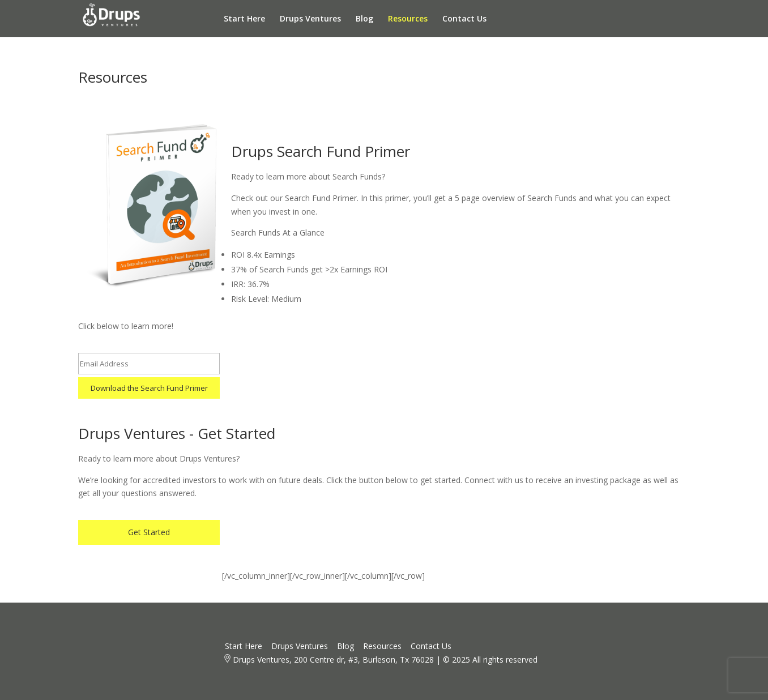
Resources (388, 28)
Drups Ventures (291, 28)
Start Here (225, 28)
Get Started (149, 552)
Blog (345, 28)
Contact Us (445, 28)
